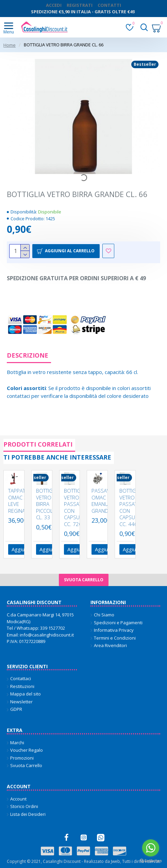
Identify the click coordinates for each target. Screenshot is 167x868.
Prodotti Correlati (38, 444)
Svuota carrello (84, 580)
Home (10, 45)
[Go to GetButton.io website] (151, 861)
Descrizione (28, 355)
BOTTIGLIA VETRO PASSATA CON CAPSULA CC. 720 (76, 507)
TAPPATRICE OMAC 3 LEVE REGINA (22, 501)
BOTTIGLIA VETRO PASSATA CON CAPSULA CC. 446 (131, 507)
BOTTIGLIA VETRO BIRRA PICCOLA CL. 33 (48, 504)
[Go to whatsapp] (151, 848)
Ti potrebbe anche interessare (57, 457)
